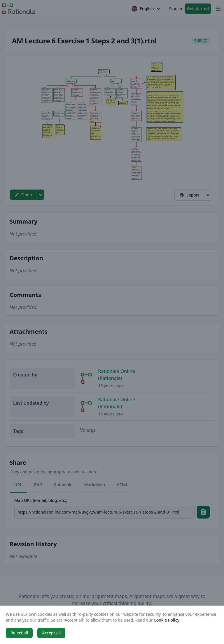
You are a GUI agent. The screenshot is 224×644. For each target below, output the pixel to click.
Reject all (19, 633)
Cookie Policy (167, 620)
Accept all (51, 633)
